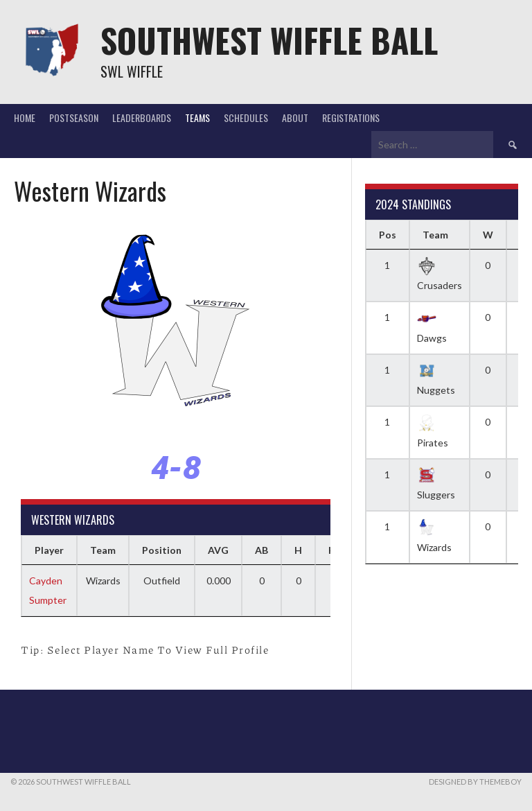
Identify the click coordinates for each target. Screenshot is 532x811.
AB (261, 550)
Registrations (351, 117)
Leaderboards (142, 117)
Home (25, 117)
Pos (388, 235)
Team (103, 550)
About (295, 117)
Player (49, 550)
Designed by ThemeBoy (475, 782)
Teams (197, 117)
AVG (218, 550)
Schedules (246, 117)
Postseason (74, 117)
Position (162, 550)
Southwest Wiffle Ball (269, 40)
